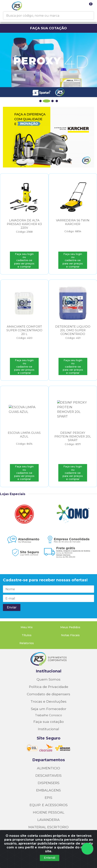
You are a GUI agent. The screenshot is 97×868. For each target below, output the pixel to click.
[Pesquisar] (93, 16)
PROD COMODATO (48, 816)
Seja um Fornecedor (49, 690)
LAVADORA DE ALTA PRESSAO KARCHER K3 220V (24, 224)
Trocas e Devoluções (48, 683)
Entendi (50, 858)
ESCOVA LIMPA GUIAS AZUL (24, 436)
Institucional (49, 653)
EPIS (48, 779)
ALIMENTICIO (48, 750)
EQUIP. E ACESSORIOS (49, 786)
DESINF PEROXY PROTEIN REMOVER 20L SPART (73, 437)
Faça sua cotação (49, 703)
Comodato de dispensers (48, 676)
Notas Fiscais (70, 617)
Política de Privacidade (49, 668)
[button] (42, 101)
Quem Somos (48, 661)
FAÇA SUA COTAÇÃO (48, 28)
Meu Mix (27, 609)
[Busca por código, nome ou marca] (47, 16)
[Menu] (6, 6)
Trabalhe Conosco (49, 697)
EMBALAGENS (48, 772)
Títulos (27, 617)
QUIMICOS (48, 823)
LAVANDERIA (48, 801)
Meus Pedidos (70, 609)
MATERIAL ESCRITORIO (48, 809)
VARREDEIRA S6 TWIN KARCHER (73, 222)
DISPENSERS (49, 764)
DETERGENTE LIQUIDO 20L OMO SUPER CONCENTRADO (73, 331)
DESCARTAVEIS (48, 757)
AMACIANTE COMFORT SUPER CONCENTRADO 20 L (24, 331)
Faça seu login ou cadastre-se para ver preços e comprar (24, 260)
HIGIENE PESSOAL (49, 794)
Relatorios (27, 625)
